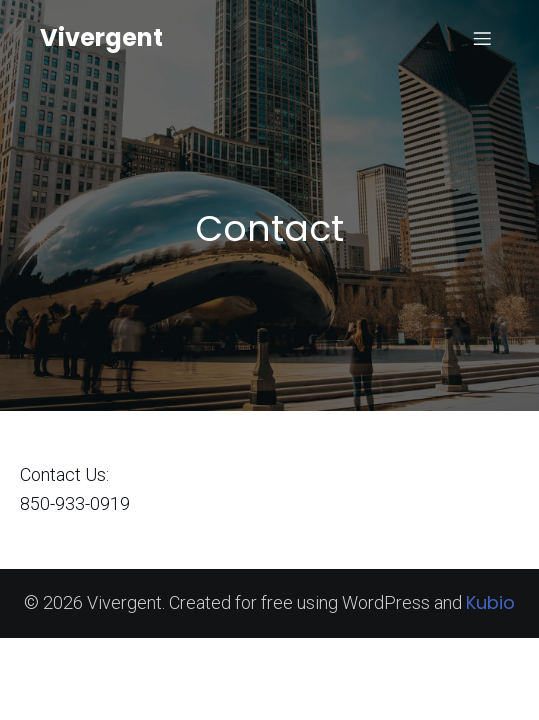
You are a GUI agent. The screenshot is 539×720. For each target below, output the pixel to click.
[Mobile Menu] (482, 38)
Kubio (490, 602)
